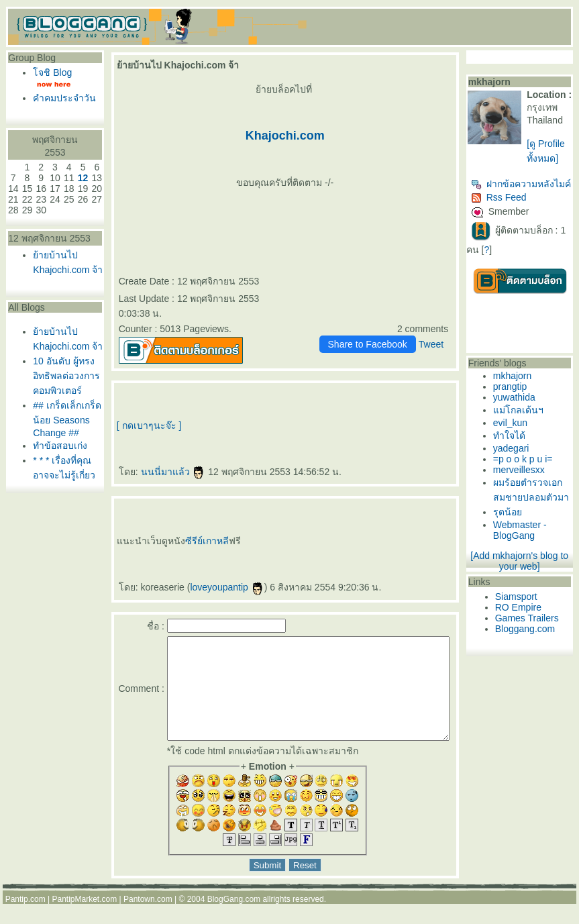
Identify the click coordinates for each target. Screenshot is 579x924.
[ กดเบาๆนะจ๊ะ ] (135, 425)
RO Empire (529, 648)
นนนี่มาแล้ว (159, 472)
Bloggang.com (536, 669)
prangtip (521, 412)
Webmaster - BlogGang (531, 570)
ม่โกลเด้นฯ (529, 435)
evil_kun (521, 448)
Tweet (442, 344)
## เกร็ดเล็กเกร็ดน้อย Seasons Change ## (57, 486)
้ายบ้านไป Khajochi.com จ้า (61, 293)
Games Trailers (538, 658)
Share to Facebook (378, 344)
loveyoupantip (213, 587)
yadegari (522, 474)
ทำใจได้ (520, 461)
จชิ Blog (52, 72)
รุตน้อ (518, 552)
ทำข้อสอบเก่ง (60, 518)
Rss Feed (510, 223)
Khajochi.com (283, 136)
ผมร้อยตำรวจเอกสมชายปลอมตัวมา (537, 523)
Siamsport (527, 637)
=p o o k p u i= (534, 484)
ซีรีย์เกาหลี (193, 541)
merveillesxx (530, 495)
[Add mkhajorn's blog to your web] (525, 601)
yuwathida (525, 423)
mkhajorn (523, 401)
